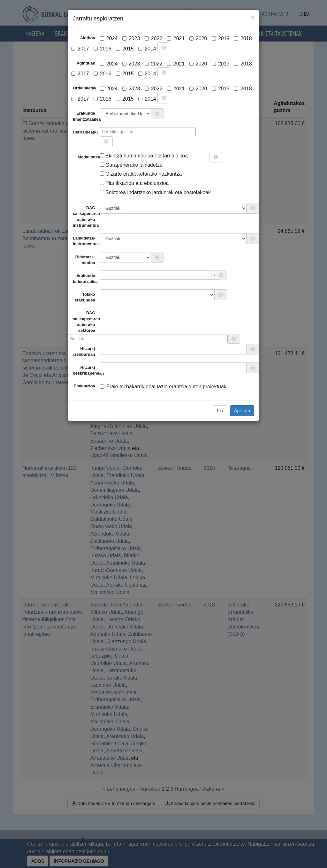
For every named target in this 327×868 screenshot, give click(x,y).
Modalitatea (80, 157)
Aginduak (86, 63)
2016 (103, 49)
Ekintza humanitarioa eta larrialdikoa (144, 156)
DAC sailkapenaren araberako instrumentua (86, 217)
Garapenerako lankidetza (131, 165)
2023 (131, 38)
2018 (243, 38)
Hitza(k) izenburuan (84, 351)
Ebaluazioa (84, 386)
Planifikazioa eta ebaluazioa (134, 183)
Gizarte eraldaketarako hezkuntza (141, 174)
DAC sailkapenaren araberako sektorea (84, 322)
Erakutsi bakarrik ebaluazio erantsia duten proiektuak (163, 387)
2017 (80, 49)
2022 (154, 38)
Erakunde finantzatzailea (86, 116)
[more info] (164, 48)
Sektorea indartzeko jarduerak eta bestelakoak (155, 192)
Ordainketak (85, 88)
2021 (176, 38)
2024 (109, 38)
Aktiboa (88, 38)
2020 (198, 38)
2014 (147, 49)
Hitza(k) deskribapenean (86, 370)
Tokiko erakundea (85, 297)
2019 (221, 38)
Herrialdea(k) (85, 132)
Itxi (220, 411)
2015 (125, 49)
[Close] (252, 17)
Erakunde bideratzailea (85, 278)
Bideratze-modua (85, 260)
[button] (215, 275)
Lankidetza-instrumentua (86, 241)
